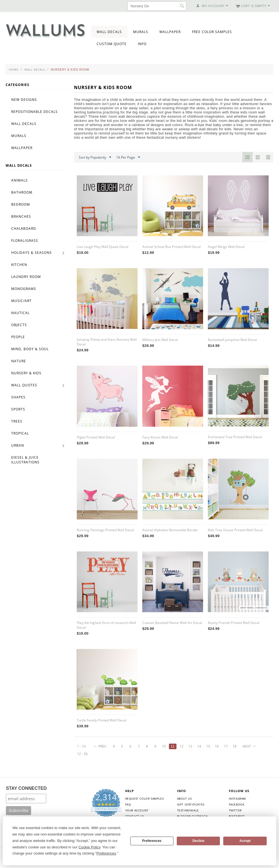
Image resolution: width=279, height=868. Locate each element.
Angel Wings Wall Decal (226, 247)
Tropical (20, 433)
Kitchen (19, 265)
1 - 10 (81, 746)
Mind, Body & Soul (30, 349)
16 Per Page (128, 157)
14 (199, 746)
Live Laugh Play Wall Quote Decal (103, 247)
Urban (18, 445)
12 (182, 746)
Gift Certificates (191, 804)
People (18, 337)
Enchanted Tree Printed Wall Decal (235, 437)
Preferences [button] (106, 853)
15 (208, 746)
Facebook (237, 804)
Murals (141, 32)
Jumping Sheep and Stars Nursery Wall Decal (107, 342)
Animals (19, 180)
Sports (18, 409)
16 (217, 746)
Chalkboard (24, 228)
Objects (19, 325)
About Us (184, 799)
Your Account (137, 810)
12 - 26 (82, 754)
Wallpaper (170, 32)
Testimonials (188, 810)
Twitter (235, 810)
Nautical (20, 313)
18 (234, 746)
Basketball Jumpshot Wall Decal (232, 340)
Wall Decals (109, 32)
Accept (245, 841)
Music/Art (21, 301)
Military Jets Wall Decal (160, 340)
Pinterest (237, 816)
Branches (21, 216)
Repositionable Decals (34, 112)
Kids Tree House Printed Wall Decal (235, 530)
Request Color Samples (145, 799)
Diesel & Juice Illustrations (25, 460)
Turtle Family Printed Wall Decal (102, 720)
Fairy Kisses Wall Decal (160, 437)
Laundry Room (26, 277)
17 (226, 746)
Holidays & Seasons (32, 253)
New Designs (24, 100)
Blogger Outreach (192, 816)
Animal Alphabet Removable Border (170, 530)
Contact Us (135, 816)
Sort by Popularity (95, 157)
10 (164, 746)
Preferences (152, 841)
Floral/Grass (25, 241)
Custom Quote (112, 44)
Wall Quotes (24, 385)
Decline (198, 841)
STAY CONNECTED (26, 788)
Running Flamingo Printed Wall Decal (105, 530)
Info (142, 44)
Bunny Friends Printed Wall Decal (234, 623)
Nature (19, 361)
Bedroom (21, 204)
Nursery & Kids (26, 373)
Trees (17, 421)
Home (14, 69)
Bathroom (22, 192)
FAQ (128, 804)
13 (190, 746)
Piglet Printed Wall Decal (96, 437)
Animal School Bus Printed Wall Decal (171, 247)
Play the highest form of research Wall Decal (106, 625)
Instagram (237, 799)
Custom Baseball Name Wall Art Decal (172, 623)
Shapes (18, 397)
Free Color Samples (212, 32)
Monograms (24, 289)
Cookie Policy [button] (89, 847)
